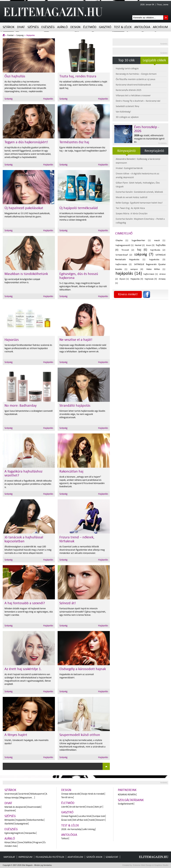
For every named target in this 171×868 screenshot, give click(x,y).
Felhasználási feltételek (50, 857)
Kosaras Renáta (127, 794)
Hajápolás (31, 35)
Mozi (14, 842)
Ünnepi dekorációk (71, 794)
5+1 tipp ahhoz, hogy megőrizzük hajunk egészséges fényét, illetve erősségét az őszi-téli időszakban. (83, 286)
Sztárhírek (24, 794)
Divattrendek (34, 807)
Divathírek (10, 811)
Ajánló (62, 27)
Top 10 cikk (126, 60)
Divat (21, 27)
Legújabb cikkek (154, 60)
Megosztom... (27, 798)
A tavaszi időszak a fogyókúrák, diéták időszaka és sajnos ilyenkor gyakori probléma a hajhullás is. (28, 484)
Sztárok (9, 27)
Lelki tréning (89, 829)
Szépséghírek (21, 824)
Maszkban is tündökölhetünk (26, 274)
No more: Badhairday (21, 406)
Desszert (100, 820)
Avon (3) (150, 245)
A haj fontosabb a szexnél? (25, 603)
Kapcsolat (9, 857)
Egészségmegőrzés (14, 833)
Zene (21, 842)
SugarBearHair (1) (141, 240)
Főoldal (10, 35)
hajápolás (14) (129, 273)
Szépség (33, 27)
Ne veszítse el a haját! (76, 340)
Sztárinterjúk (11, 794)
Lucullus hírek (85, 816)
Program (38, 842)
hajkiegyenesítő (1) (125, 245)
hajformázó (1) (151, 274)
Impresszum (25, 857)
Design (75, 27)
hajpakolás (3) (157, 260)
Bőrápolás (10, 820)
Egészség (48, 27)
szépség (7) (144, 254)
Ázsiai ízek (66, 820)
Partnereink (127, 790)
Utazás (90, 807)
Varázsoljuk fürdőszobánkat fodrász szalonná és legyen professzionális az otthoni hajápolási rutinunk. (28, 348)
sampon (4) (137, 269)
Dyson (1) (124, 279)
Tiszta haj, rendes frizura (78, 76)
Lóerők (65, 807)
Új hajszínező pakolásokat (24, 208)
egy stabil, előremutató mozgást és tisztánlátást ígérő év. (149, 139)
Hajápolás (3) (137, 279)
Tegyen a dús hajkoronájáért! (26, 142)
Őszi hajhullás (15, 76)
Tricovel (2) (128, 250)
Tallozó (65, 838)
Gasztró (105, 27)
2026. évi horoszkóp (71, 829)
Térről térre (67, 797)
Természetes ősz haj (74, 142)
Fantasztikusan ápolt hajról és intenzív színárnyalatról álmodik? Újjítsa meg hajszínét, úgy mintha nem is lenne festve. (83, 612)
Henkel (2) (140, 245)
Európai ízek (99, 816)
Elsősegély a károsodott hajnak (83, 669)
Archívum (160, 27)
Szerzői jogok (94, 857)
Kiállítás (28, 842)
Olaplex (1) (122, 240)
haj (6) (142, 250)
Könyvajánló (127, 151)
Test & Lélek (123, 27)
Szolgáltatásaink (131, 800)
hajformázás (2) (124, 264)
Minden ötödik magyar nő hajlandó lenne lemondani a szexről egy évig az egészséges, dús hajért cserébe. (29, 612)
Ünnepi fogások (69, 816)
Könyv (7, 842)
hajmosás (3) (151, 279)
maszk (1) (160, 240)
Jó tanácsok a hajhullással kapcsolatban (24, 539)
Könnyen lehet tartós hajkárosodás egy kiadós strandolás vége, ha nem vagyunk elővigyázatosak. (82, 414)
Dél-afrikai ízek (80, 820)
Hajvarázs (12, 340)
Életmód (90, 27)
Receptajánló (154, 151)
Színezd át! (68, 603)
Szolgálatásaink (126, 804)
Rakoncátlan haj (71, 471)
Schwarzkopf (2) (124, 255)
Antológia (142, 27)
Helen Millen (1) (156, 269)
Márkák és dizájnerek (15, 807)
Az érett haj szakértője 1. (23, 669)
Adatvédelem (75, 857)
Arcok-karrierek (77, 807)
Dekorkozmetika (35, 820)
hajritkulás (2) (158, 250)
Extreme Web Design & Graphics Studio (151, 865)
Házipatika (30, 833)
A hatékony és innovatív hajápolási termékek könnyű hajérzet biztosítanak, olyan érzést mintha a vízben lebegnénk (82, 217)
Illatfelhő (9, 824)
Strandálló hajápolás (75, 406)
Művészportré (37, 794)
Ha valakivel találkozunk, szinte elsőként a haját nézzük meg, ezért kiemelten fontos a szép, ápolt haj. (83, 85)
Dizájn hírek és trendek (93, 794)
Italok (92, 820)
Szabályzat (112, 857)
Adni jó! (98, 807)
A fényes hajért (16, 735)
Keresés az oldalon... (166, 18)
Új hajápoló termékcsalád (79, 208)
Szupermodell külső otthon (80, 735)
